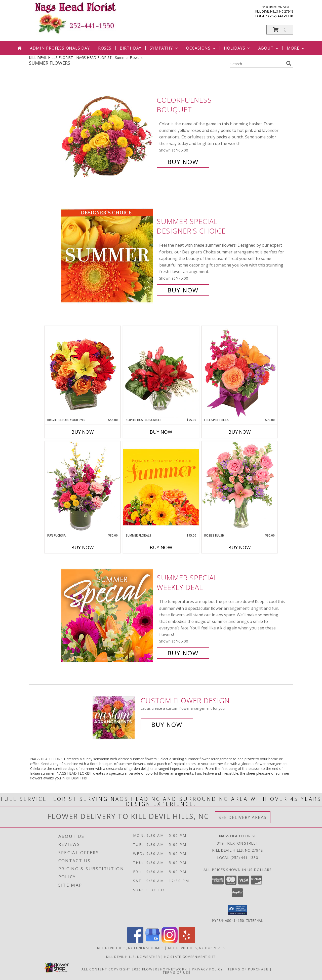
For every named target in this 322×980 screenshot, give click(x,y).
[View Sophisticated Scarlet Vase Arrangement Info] (161, 372)
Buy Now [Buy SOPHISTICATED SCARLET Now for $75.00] (161, 432)
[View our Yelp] (187, 941)
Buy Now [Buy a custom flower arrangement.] (167, 724)
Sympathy (164, 48)
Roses (105, 48)
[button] (280, 30)
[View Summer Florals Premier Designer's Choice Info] (161, 487)
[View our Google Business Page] (152, 941)
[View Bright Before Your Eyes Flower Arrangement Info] (83, 372)
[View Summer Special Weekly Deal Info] (108, 615)
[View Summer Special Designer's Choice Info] (108, 256)
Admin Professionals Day (60, 48)
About (269, 48)
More (296, 48)
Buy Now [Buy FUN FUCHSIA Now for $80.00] (83, 547)
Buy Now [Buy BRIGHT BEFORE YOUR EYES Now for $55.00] (83, 432)
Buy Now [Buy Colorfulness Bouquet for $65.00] (183, 162)
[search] (289, 63)
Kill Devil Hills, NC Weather (133, 956)
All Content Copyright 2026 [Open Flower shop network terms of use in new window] (111, 969)
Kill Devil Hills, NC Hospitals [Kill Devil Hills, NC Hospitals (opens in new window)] (196, 948)
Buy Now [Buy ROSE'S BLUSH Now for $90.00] (239, 547)
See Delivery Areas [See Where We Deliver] (243, 817)
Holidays (237, 48)
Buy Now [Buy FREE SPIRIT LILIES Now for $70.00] (239, 432)
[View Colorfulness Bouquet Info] (108, 131)
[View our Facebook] (135, 941)
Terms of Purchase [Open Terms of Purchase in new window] (248, 969)
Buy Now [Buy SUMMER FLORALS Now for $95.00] (161, 547)
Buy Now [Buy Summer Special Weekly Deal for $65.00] (183, 653)
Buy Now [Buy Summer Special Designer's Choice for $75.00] (183, 290)
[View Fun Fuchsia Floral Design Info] (83, 487)
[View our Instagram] (170, 941)
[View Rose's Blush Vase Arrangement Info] (239, 487)
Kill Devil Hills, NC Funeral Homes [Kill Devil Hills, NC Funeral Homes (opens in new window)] (130, 948)
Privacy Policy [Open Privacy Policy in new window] (207, 969)
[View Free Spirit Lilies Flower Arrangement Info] (239, 372)
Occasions (201, 48)
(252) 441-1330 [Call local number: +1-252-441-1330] (281, 16)
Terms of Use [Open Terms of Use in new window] (177, 972)
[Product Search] (257, 64)
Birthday (131, 48)
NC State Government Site (190, 956)
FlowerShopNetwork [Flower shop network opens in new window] (165, 969)
